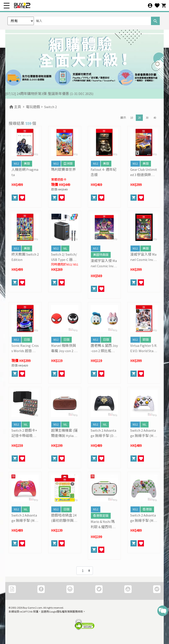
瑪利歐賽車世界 (63, 169)
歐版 (146, 340)
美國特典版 (101, 255)
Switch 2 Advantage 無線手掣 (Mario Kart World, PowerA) (144, 433)
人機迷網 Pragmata (25, 172)
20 (139, 118)
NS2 (16, 164)
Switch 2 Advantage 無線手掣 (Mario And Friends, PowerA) (25, 518)
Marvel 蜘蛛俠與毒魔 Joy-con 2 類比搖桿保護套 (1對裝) (64, 348)
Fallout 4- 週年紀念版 (104, 172)
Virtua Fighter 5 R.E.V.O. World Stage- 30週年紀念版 (144, 348)
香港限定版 (101, 516)
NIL (65, 248)
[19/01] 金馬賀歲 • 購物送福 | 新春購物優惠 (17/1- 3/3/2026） (52, 94)
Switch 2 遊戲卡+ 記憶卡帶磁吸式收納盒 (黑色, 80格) (24, 433)
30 (147, 118)
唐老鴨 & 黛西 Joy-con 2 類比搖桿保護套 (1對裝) (104, 348)
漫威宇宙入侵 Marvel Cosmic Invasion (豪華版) (104, 264)
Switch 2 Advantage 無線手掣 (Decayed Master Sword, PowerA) (104, 433)
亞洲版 (68, 164)
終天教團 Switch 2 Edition (25, 257)
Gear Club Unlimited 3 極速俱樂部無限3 (144, 172)
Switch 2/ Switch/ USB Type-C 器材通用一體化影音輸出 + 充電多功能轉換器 (64, 257)
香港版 (147, 509)
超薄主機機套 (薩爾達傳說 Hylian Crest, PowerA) (65, 433)
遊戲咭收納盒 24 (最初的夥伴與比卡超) (64, 518)
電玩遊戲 (33, 107)
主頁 (15, 107)
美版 (27, 164)
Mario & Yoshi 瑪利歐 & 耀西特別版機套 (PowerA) (103, 524)
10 (132, 118)
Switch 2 (51, 107)
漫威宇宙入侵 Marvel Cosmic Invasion (144, 257)
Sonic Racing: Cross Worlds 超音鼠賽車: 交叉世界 (25, 348)
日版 (27, 340)
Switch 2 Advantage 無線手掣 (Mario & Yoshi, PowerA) (144, 518)
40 (155, 118)
